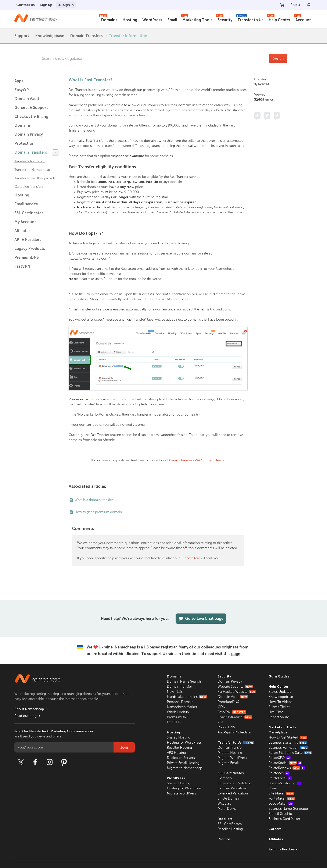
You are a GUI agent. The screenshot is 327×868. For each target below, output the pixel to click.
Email (172, 20)
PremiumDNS (27, 257)
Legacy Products (30, 249)
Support (22, 36)
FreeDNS (174, 722)
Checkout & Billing (31, 117)
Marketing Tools (197, 19)
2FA (221, 722)
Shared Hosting (179, 737)
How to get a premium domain (98, 512)
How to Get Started (288, 737)
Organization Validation (236, 783)
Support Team (191, 558)
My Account (25, 222)
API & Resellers (28, 240)
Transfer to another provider (36, 178)
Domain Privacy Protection (29, 139)
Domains (108, 19)
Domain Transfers (86, 36)
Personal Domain (180, 702)
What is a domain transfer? (95, 500)
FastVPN (22, 266)
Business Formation (288, 748)
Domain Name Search (184, 682)
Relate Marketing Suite (290, 753)
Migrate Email (228, 763)
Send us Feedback (283, 849)
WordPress (152, 20)
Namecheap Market (182, 707)
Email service (26, 204)
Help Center (279, 19)
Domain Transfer (179, 687)
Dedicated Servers (181, 758)
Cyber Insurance (235, 717)
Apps (19, 81)
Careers (275, 829)
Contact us (26, 5)
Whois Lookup (178, 712)
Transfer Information (128, 36)
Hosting (130, 20)
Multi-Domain (229, 809)
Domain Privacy (230, 682)
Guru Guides (279, 676)
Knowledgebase (50, 36)
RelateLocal (280, 778)
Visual (273, 788)
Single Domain (229, 798)
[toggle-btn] (55, 153)
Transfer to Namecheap (32, 170)
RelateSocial (285, 763)
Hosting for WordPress (184, 743)
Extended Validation (233, 793)
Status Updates (280, 692)
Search (278, 58)
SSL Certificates (29, 213)
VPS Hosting (176, 753)
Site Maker (281, 793)
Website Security (235, 687)
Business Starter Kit (288, 743)
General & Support (31, 108)
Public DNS (226, 727)
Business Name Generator (288, 809)
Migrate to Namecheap (184, 768)
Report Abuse (279, 717)
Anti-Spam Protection (234, 732)
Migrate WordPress (182, 793)
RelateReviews (287, 768)
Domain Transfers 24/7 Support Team (196, 460)
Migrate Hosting (230, 753)
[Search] (309, 5)
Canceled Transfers (29, 187)
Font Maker (282, 798)
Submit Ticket (279, 707)
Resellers (225, 819)
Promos (224, 839)
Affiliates (22, 231)
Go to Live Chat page (201, 619)
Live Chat (276, 712)
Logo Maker (281, 804)
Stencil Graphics (281, 814)
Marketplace (278, 732)
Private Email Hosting (183, 763)
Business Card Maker (284, 819)
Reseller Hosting (179, 748)
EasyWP (22, 90)
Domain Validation (232, 788)
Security (224, 19)
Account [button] (302, 19)
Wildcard (224, 804)
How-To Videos (280, 702)
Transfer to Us (250, 19)
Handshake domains (187, 697)
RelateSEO (280, 758)
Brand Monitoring (285, 783)
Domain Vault (27, 99)
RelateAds (279, 773)
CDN (222, 707)
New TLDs (175, 692)
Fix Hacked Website (237, 692)
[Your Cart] (282, 5)
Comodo (225, 778)
